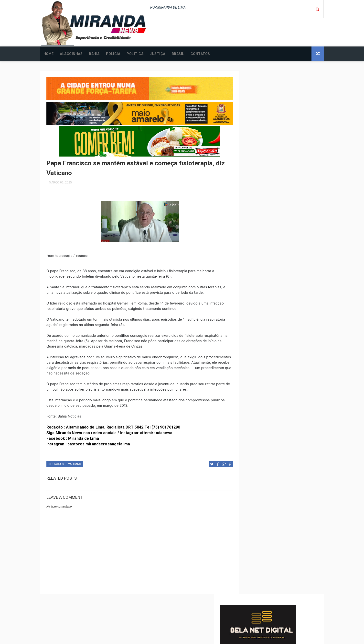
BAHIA (94, 54)
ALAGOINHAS (71, 54)
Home (48, 54)
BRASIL (178, 54)
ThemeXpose (173, 638)
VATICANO (75, 463)
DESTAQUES (56, 463)
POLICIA (113, 54)
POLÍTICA (135, 54)
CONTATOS (200, 54)
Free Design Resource (202, 638)
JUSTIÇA (158, 54)
